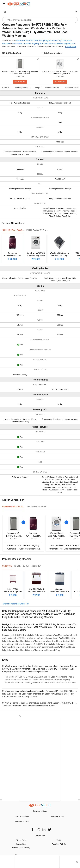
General (6, 88)
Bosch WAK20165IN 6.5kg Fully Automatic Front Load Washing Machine (44, 43)
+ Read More (71, 47)
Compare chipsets (22, 821)
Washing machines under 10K (16, 604)
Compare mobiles (22, 816)
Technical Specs (72, 88)
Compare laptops (58, 816)
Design (37, 88)
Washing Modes (22, 88)
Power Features (52, 88)
